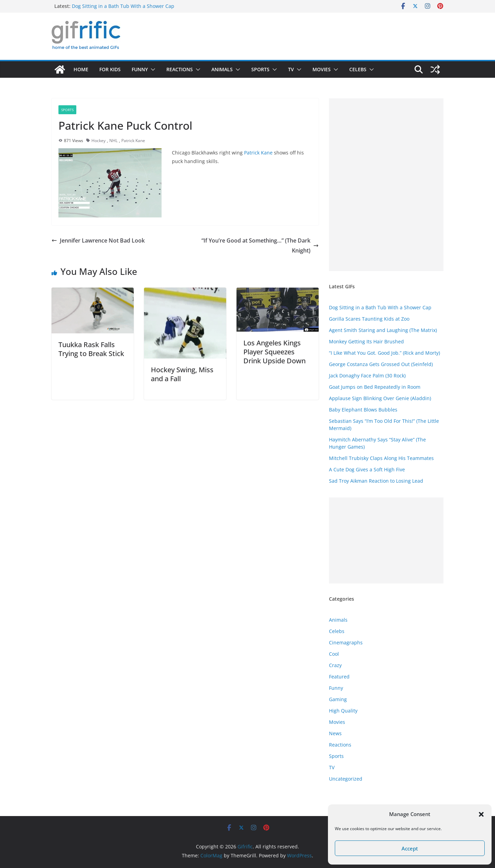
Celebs (358, 69)
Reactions (180, 69)
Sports (260, 69)
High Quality (343, 711)
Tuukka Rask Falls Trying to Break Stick (91, 349)
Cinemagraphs (346, 642)
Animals (222, 69)
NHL (113, 141)
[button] (481, 814)
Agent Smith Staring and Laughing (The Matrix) (383, 330)
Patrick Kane (133, 141)
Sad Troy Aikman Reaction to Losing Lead (376, 481)
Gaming (338, 699)
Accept (410, 848)
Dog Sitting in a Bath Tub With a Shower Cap (123, 6)
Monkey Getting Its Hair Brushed (366, 341)
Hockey (98, 141)
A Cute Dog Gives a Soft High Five (367, 469)
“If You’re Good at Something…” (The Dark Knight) (260, 245)
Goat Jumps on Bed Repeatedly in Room (375, 387)
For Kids (110, 69)
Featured (339, 677)
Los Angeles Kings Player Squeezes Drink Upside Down (274, 352)
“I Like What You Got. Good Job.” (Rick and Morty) (384, 353)
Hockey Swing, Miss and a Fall (182, 374)
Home (81, 69)
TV (291, 69)
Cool (334, 654)
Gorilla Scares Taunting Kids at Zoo (369, 319)
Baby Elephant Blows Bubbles (363, 410)
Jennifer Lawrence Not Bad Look (98, 240)
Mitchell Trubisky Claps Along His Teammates (381, 458)
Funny (140, 69)
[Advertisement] (386, 185)
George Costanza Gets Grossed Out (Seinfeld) (381, 364)
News (335, 733)
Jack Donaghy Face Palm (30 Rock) (367, 376)
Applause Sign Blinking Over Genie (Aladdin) (380, 398)
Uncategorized (346, 779)
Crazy (335, 665)
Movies (322, 69)
